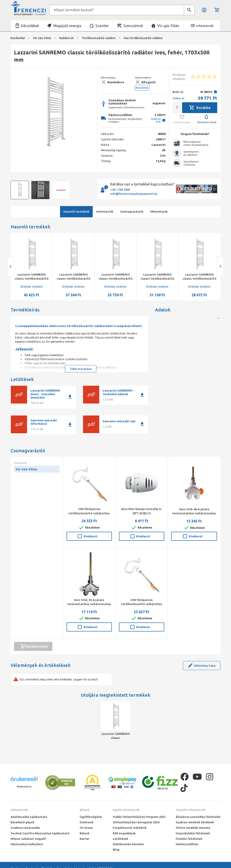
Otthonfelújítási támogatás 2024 (136, 822)
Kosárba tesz (34, 646)
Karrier (84, 839)
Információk (19, 810)
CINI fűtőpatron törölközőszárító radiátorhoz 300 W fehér (142, 604)
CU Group (86, 828)
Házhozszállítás (187, 844)
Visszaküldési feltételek (193, 833)
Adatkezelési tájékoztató (29, 817)
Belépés (204, 10)
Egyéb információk (126, 810)
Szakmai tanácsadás (25, 828)
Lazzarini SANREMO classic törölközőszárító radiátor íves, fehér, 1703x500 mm (115, 736)
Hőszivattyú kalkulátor (27, 844)
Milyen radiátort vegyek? (28, 839)
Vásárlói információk (191, 810)
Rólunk (84, 810)
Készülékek (30, 26)
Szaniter (102, 26)
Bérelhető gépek (22, 822)
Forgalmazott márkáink (130, 828)
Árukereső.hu (24, 787)
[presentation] (11, 267)
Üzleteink (87, 822)
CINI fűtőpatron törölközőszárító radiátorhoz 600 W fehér (89, 513)
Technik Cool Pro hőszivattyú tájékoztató (40, 833)
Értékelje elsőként (32, 287)
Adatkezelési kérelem (128, 844)
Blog (116, 849)
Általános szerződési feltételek (198, 817)
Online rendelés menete (193, 828)
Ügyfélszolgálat (91, 817)
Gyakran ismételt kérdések (195, 822)
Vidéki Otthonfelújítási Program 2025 (139, 817)
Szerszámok (133, 26)
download (70, 397)
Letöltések (120, 839)
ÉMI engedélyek (124, 833)
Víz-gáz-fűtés (168, 26)
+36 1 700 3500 (120, 190)
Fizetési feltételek (189, 839)
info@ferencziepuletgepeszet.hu (134, 194)
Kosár (217, 10)
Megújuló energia (67, 26)
